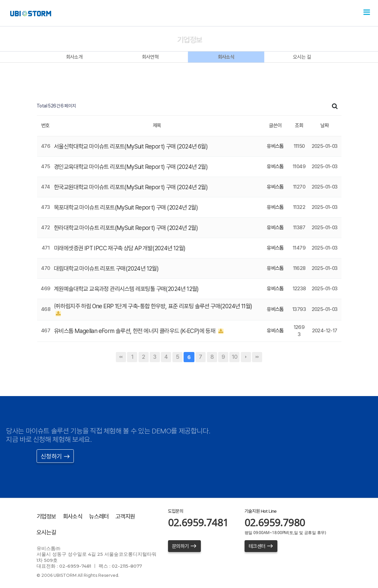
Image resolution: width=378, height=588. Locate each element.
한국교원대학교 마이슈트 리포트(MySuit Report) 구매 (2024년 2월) (135, 187)
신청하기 (55, 456)
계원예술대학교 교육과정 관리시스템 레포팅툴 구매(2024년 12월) (132, 289)
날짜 (325, 125)
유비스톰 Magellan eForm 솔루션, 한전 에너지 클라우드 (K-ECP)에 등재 (141, 331)
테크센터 (261, 546)
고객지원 (130, 516)
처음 (121, 357)
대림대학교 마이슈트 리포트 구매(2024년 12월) (110, 268)
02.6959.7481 (198, 522)
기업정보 (47, 516)
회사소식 (226, 57)
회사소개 (75, 57)
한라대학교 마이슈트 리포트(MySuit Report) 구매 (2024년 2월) (130, 228)
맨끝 (257, 357)
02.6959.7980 (275, 522)
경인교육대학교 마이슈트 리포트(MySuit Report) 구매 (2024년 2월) (135, 167)
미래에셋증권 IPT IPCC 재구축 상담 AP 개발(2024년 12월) (124, 248)
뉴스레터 (102, 516)
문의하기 (184, 546)
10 (235, 357)
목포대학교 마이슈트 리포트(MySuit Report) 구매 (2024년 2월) (130, 207)
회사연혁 (150, 57)
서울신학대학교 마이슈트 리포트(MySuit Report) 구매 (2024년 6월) (135, 146)
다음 (246, 357)
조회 (299, 125)
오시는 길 (302, 57)
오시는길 (47, 532)
